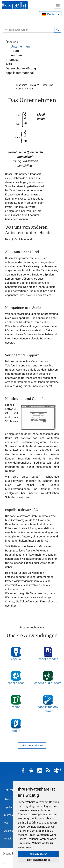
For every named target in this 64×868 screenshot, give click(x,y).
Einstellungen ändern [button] (38, 860)
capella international (20, 73)
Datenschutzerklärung (21, 69)
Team (15, 51)
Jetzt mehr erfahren (32, 746)
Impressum (14, 60)
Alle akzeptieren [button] (38, 854)
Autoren (16, 55)
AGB (9, 64)
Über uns (12, 42)
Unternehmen (20, 47)
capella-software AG (15, 5)
